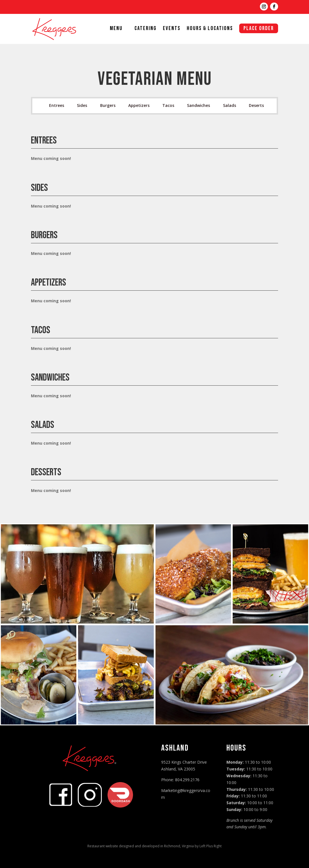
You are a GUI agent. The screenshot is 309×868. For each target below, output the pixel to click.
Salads (230, 105)
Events (172, 29)
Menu (116, 29)
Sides (82, 105)
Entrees (57, 105)
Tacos (168, 105)
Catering (146, 29)
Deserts (256, 105)
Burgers (108, 105)
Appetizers (139, 105)
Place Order (259, 28)
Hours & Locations (210, 29)
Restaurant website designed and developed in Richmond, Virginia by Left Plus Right (154, 846)
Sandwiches (198, 105)
